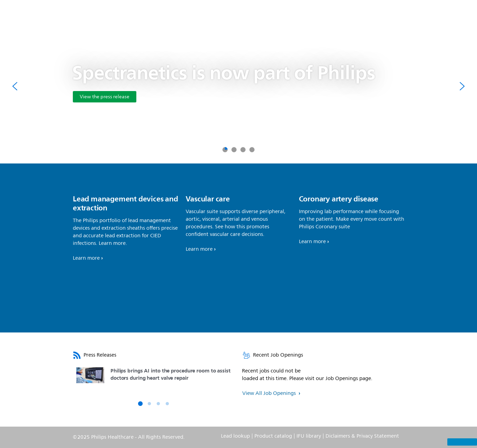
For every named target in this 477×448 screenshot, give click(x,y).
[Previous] (15, 86)
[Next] (462, 86)
